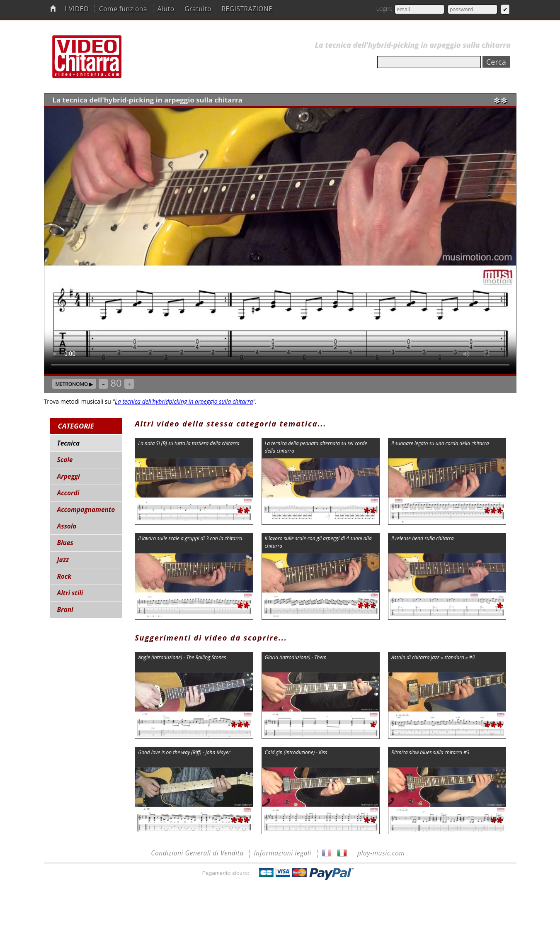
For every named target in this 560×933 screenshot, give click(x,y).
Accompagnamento (86, 510)
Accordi (68, 493)
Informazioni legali (282, 853)
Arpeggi (69, 476)
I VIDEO (77, 9)
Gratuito (198, 9)
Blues (65, 543)
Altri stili (70, 593)
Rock (64, 576)
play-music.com (381, 853)
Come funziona (123, 9)
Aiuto (166, 9)
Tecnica (69, 443)
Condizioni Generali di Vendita (197, 853)
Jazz (63, 560)
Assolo (67, 526)
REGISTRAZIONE (247, 9)
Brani (65, 610)
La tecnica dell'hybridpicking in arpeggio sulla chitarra (184, 401)
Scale (65, 460)
